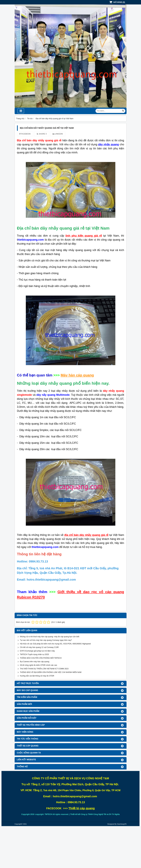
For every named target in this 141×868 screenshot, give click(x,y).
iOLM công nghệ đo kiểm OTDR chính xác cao (39, 665)
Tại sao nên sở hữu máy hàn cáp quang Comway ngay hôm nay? (46, 640)
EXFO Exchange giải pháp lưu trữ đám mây (37, 651)
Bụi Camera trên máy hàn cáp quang (35, 662)
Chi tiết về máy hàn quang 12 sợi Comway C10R (39, 647)
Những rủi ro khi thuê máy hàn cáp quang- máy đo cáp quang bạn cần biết (50, 637)
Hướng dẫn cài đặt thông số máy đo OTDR (37, 676)
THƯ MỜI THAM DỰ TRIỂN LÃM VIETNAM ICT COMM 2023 (44, 669)
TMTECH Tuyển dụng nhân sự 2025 (34, 654)
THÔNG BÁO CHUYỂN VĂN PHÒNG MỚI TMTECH (41, 658)
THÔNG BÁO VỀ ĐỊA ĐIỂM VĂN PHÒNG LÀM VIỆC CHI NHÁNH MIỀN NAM (51, 672)
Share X (42, 134)
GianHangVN (122, 824)
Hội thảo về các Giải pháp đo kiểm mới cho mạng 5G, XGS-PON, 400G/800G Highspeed (55, 644)
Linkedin (58, 134)
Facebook (25, 134)
